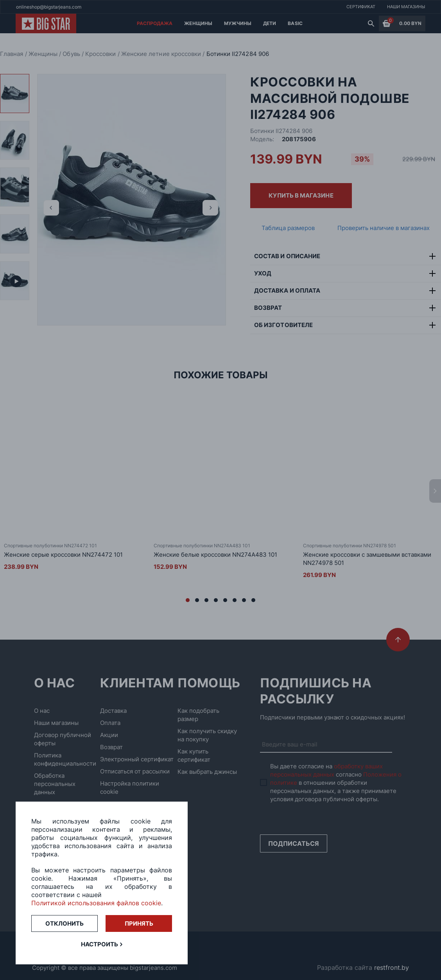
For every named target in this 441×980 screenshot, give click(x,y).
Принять (139, 923)
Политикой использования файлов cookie (96, 903)
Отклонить (65, 923)
